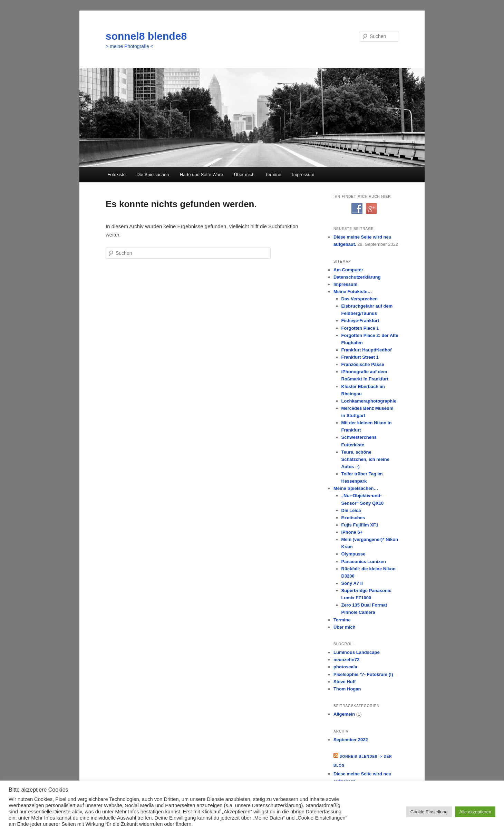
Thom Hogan (347, 689)
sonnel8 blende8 (146, 36)
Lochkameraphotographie (369, 401)
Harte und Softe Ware (201, 175)
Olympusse (353, 554)
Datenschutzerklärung (357, 277)
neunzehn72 (346, 660)
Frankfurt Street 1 (360, 357)
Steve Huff (345, 682)
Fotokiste (117, 175)
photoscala (345, 667)
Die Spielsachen (153, 175)
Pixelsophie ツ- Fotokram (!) (363, 674)
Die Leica (351, 510)
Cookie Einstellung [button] (429, 812)
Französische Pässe (363, 364)
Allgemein (344, 714)
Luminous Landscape (357, 652)
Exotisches (353, 518)
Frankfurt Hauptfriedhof (367, 350)
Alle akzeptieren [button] (476, 812)
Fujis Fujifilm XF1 (360, 525)
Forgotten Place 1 (360, 328)
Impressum (303, 175)
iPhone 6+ (352, 532)
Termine (273, 175)
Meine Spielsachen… (356, 488)
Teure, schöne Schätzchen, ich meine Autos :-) (365, 459)
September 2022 (351, 740)
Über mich (244, 175)
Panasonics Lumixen (364, 562)
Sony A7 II (352, 583)
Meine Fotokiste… (353, 292)
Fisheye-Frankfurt (360, 321)
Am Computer (348, 270)
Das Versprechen (360, 299)
